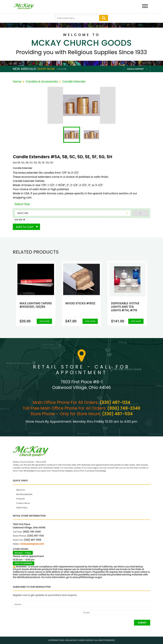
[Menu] (145, 7)
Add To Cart (25, 227)
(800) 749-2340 (124, 408)
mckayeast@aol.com (32, 544)
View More (44, 321)
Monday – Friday (23, 553)
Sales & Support (135, 69)
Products (20, 499)
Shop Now (52, 69)
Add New (18, 220)
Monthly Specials (24, 494)
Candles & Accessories (42, 82)
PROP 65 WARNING (24, 563)
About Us (21, 490)
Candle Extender (74, 82)
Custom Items (23, 503)
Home (17, 82)
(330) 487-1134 (115, 402)
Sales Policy (22, 508)
